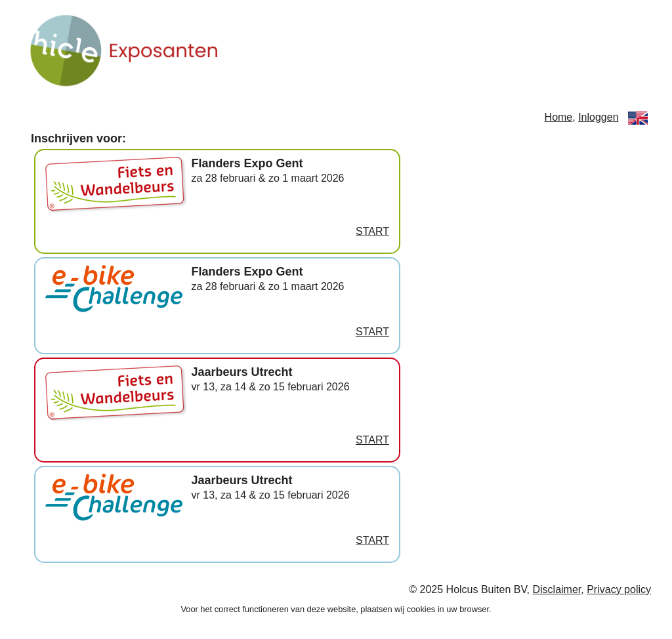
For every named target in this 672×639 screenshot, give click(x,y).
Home (559, 117)
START (372, 231)
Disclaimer (557, 589)
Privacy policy (619, 589)
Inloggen (598, 117)
